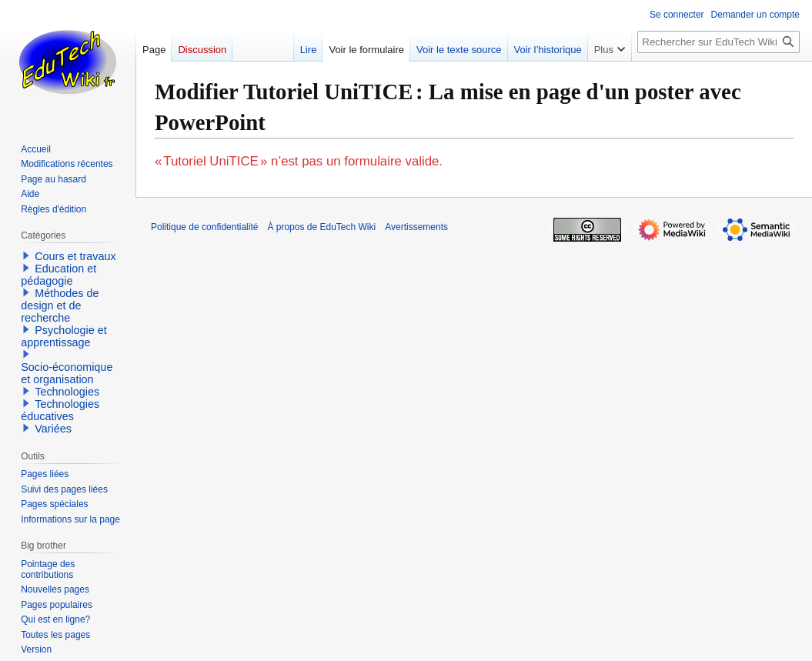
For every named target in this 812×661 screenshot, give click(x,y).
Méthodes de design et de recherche (60, 305)
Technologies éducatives (60, 410)
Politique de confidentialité (204, 227)
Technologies (67, 392)
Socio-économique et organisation (67, 373)
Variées (53, 429)
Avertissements (416, 227)
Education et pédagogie (58, 275)
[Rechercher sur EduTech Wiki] (718, 42)
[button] (26, 255)
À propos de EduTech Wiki (321, 227)
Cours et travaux (75, 256)
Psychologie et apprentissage (64, 336)
